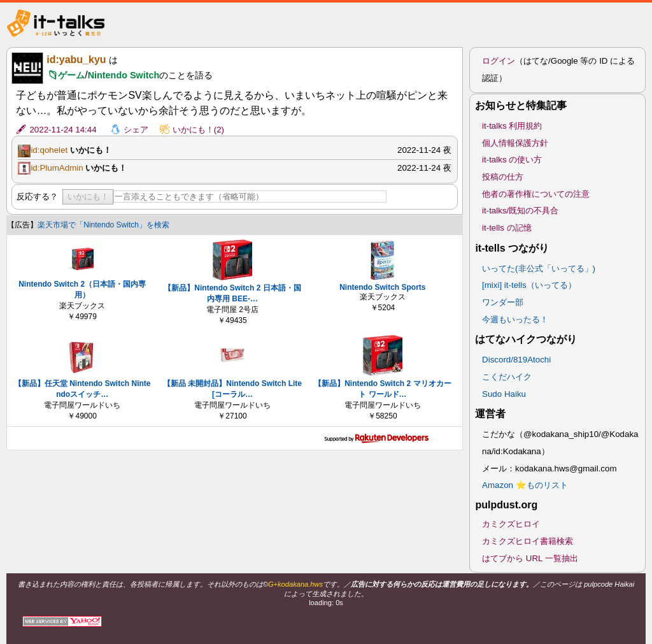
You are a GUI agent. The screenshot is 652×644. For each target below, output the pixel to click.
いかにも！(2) (198, 130)
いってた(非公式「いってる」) (539, 268)
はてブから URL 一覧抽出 (530, 558)
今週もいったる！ (515, 319)
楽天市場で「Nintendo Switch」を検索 (103, 225)
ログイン (499, 61)
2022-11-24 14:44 (63, 130)
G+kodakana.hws (295, 584)
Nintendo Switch (124, 75)
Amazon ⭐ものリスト (525, 485)
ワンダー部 (503, 302)
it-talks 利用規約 (512, 126)
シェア (136, 130)
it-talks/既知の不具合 (520, 211)
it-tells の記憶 (507, 228)
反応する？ (37, 197)
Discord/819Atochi (516, 360)
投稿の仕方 (503, 177)
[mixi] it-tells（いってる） (529, 285)
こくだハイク (507, 377)
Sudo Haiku (504, 394)
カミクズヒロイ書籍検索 (528, 541)
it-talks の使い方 (512, 160)
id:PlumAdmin (57, 168)
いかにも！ (88, 197)
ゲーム (71, 75)
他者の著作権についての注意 (536, 194)
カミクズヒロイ (511, 524)
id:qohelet (49, 150)
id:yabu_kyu (76, 60)
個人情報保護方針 (515, 143)
